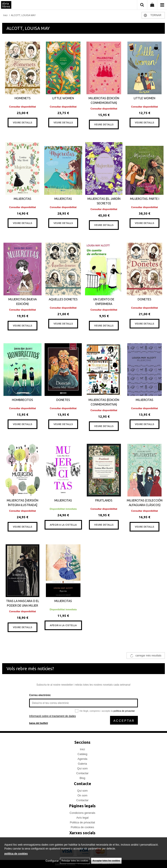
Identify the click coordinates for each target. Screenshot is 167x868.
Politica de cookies (82, 827)
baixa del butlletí (38, 723)
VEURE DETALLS (23, 123)
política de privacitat (124, 711)
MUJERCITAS (23, 199)
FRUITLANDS (104, 500)
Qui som (82, 768)
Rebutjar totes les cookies (75, 861)
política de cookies (16, 854)
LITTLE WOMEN (63, 98)
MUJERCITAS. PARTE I (145, 199)
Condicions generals (82, 813)
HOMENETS (23, 98)
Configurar (52, 861)
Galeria (82, 764)
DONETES (144, 299)
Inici (82, 749)
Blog (82, 778)
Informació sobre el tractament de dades (53, 716)
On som (82, 795)
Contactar (82, 773)
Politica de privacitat (82, 822)
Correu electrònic (40, 695)
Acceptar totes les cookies (106, 861)
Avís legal (82, 818)
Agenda (83, 759)
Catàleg (83, 754)
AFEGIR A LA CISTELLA (63, 525)
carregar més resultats (148, 656)
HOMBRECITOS (23, 400)
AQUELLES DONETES (63, 299)
